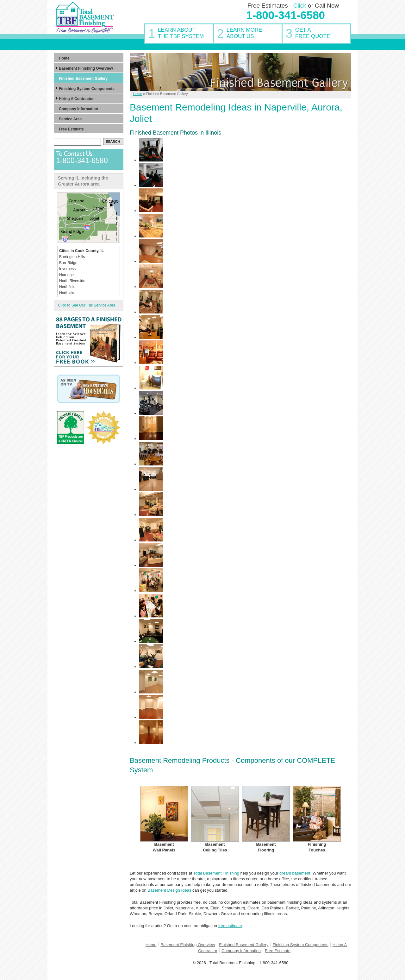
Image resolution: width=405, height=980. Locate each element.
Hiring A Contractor (76, 99)
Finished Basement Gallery (244, 945)
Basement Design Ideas (169, 890)
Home (151, 945)
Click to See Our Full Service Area (87, 305)
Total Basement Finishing (216, 873)
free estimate (230, 926)
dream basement (295, 873)
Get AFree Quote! (313, 33)
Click (300, 6)
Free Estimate (278, 951)
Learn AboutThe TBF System (181, 33)
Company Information (241, 951)
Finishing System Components (300, 945)
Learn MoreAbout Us (244, 33)
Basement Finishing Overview (188, 945)
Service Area (70, 119)
